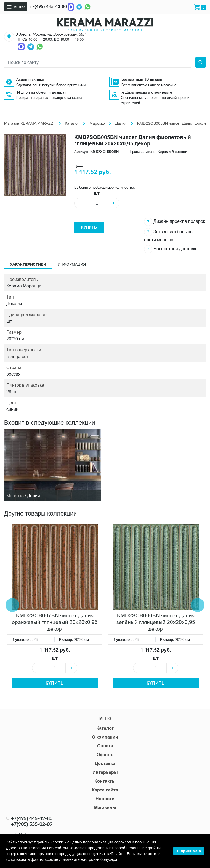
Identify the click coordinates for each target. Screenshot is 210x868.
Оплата (105, 746)
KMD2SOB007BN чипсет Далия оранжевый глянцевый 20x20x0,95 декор (55, 622)
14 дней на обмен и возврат (41, 92)
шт (97, 193)
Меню (19, 7)
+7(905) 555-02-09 (32, 824)
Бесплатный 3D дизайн (142, 79)
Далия (121, 123)
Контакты (105, 781)
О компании (105, 737)
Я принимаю (189, 851)
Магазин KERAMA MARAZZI (29, 123)
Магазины (105, 808)
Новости (105, 799)
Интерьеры (105, 772)
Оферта (105, 755)
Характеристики (28, 264)
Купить (89, 227)
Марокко (97, 123)
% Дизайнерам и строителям (147, 92)
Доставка (105, 763)
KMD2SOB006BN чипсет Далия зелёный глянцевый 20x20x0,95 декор (156, 622)
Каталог (72, 123)
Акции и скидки (30, 79)
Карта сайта (105, 790)
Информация (72, 264)
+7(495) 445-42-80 (48, 6)
